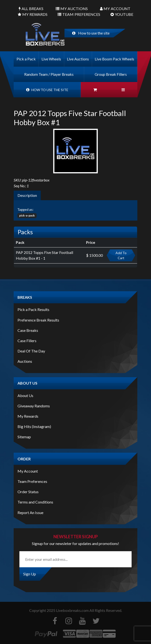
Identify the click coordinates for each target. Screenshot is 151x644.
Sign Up (30, 574)
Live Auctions (78, 59)
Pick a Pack (26, 59)
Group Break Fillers (111, 74)
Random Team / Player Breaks (49, 74)
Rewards (33, 14)
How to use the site (91, 33)
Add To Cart (121, 255)
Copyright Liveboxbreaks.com (59, 610)
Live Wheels (51, 59)
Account (115, 9)
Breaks (31, 9)
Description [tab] (27, 195)
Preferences (79, 14)
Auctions (72, 9)
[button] (123, 90)
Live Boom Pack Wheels (114, 59)
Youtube (122, 14)
